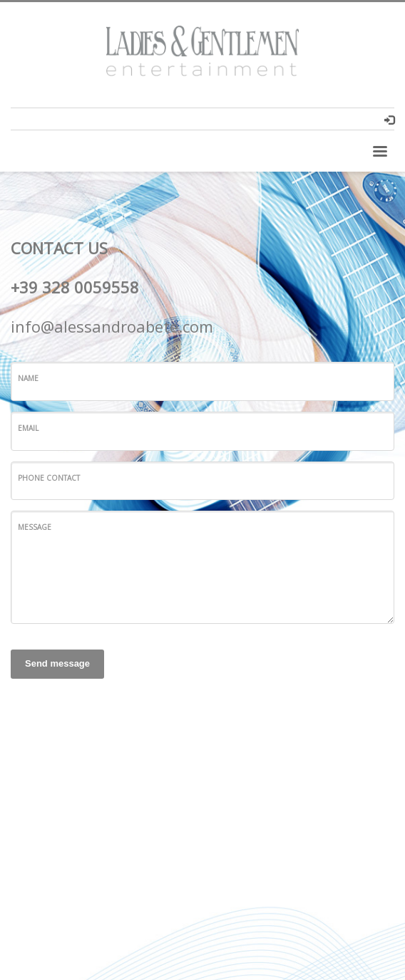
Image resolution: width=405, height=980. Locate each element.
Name (28, 378)
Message (35, 527)
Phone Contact (49, 478)
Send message (57, 663)
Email (28, 428)
